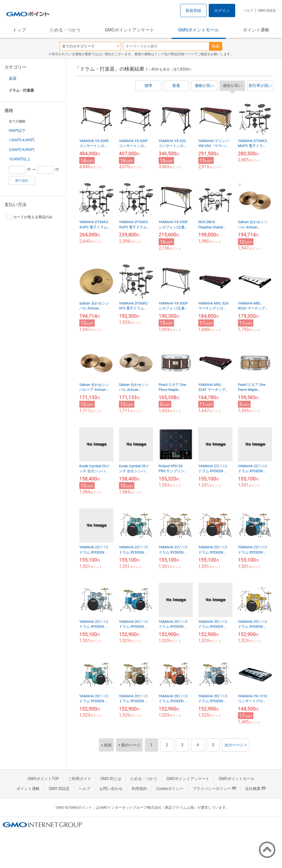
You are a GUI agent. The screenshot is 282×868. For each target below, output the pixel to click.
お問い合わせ (111, 789)
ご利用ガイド (80, 779)
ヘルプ (248, 10)
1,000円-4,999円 (22, 140)
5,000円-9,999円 (22, 150)
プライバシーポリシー (214, 789)
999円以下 (17, 131)
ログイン (222, 10)
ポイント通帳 (256, 30)
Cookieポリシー (170, 789)
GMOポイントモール (199, 30)
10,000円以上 (20, 159)
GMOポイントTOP (43, 779)
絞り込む (22, 180)
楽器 (13, 78)
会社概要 (255, 789)
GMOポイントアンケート (129, 30)
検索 (216, 46)
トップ (19, 30)
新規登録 (193, 10)
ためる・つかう (65, 30)
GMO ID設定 (267, 10)
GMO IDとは (111, 779)
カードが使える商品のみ (30, 217)
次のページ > (236, 745)
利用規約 (139, 789)
